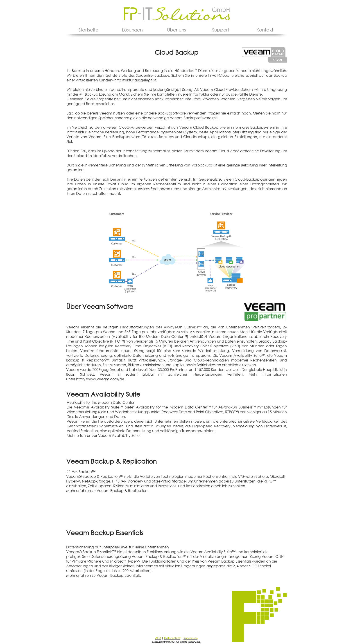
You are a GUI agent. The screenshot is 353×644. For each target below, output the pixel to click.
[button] (132, 30)
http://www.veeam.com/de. (101, 379)
